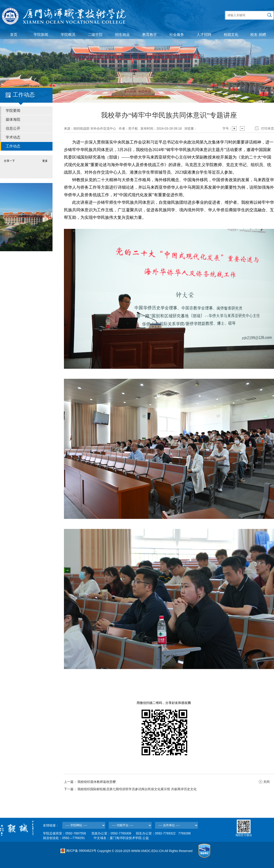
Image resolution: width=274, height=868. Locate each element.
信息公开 (13, 128)
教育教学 (150, 35)
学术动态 (13, 137)
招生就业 (122, 35)
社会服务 (177, 35)
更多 (45, 161)
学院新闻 (41, 35)
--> (84, 825)
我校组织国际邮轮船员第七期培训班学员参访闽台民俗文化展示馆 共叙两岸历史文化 (137, 789)
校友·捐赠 (258, 35)
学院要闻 (13, 111)
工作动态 (13, 146)
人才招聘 (204, 35)
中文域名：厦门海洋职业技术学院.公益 (121, 838)
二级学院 (95, 35)
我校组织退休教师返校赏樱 (97, 782)
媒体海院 (13, 119)
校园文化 (231, 35)
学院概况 (68, 35)
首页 (14, 35)
